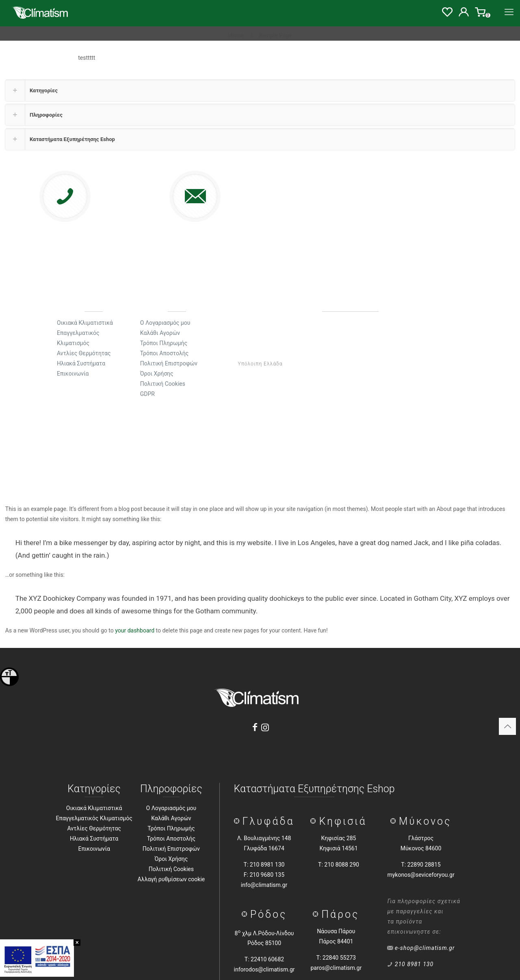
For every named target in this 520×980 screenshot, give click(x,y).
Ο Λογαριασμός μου (171, 808)
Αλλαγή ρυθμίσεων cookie (171, 879)
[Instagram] (265, 727)
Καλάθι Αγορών (171, 818)
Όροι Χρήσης (171, 859)
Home (236, 35)
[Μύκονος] (395, 821)
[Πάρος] (317, 914)
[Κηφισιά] (315, 821)
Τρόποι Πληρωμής (171, 828)
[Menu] (509, 12)
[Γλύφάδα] (238, 821)
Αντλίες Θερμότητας (94, 828)
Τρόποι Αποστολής (171, 839)
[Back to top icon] (507, 726)
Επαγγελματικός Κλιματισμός (94, 818)
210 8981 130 (414, 964)
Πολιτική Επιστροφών (171, 849)
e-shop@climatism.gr (425, 948)
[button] (260, 90)
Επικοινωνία (94, 849)
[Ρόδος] (246, 914)
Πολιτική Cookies (171, 869)
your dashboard (135, 630)
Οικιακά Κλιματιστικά (94, 808)
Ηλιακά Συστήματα (94, 839)
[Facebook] (255, 727)
